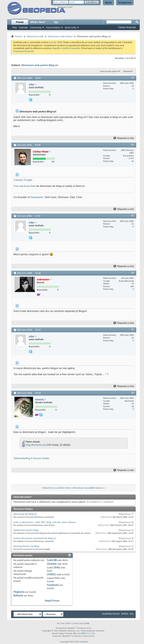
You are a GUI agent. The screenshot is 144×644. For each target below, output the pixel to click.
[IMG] (57, 567)
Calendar (23, 27)
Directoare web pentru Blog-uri (40, 65)
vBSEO (84, 633)
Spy (56, 22)
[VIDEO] (51, 574)
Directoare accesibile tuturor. (88, 488)
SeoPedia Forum (111, 614)
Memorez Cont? (64, 7)
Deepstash (37, 197)
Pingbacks (19, 592)
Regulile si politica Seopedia (66, 48)
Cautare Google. (23, 180)
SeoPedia (84, 642)
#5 (133, 329)
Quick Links (71, 27)
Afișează (127, 71)
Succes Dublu (41, 458)
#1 (133, 78)
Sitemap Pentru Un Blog (26, 546)
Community (36, 27)
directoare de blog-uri (25, 514)
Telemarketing (22, 458)
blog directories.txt (36, 445)
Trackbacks (53, 585)
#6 (133, 393)
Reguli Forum (52, 601)
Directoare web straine (60, 36)
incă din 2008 (55, 42)
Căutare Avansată (127, 27)
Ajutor (108, 3)
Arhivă (125, 614)
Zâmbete (52, 564)
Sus (132, 614)
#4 (133, 273)
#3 (133, 216)
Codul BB (52, 560)
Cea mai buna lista (24, 186)
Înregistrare (125, 3)
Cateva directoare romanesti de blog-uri (35, 538)
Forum (20, 22)
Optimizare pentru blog (26, 530)
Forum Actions (53, 27)
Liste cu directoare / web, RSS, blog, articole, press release (45, 522)
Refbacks (18, 596)
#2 (133, 145)
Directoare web (35, 36)
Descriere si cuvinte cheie (57, 488)
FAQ (14, 27)
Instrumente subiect (109, 71)
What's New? (38, 22)
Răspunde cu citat (124, 138)
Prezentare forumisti (23, 51)
